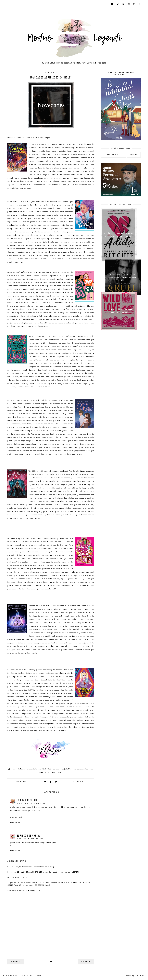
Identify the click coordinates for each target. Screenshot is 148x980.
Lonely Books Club (28, 800)
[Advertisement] (121, 353)
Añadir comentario (17, 861)
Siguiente (16, 961)
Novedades (23, 782)
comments (80, 782)
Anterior (86, 961)
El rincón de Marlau (29, 836)
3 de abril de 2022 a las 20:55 (31, 803)
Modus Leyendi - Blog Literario (26, 976)
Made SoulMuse (135, 976)
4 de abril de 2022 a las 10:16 (30, 839)
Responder (15, 822)
